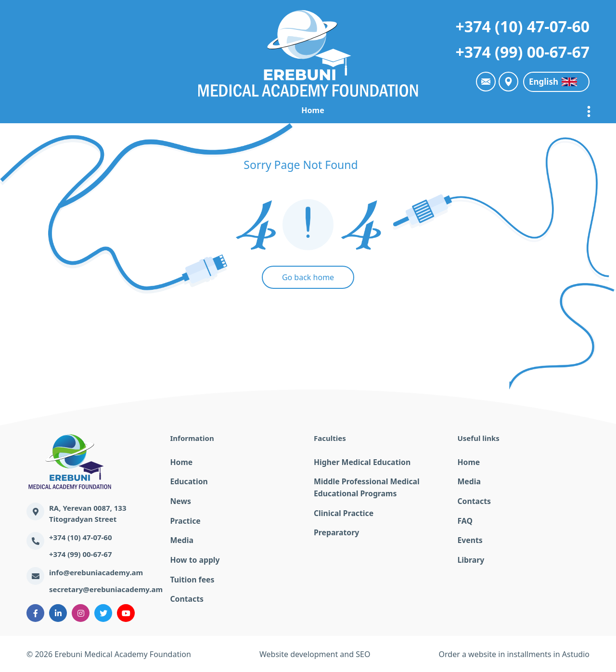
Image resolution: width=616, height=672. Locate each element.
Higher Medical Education (360, 462)
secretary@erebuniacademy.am (106, 589)
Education (268, 110)
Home (122, 110)
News (317, 110)
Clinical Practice (342, 512)
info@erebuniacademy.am (96, 572)
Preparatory (335, 531)
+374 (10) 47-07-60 (523, 26)
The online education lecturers (457, 110)
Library (470, 558)
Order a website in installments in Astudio (514, 654)
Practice (363, 110)
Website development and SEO (315, 654)
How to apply (194, 558)
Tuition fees (191, 578)
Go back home (308, 277)
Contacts (186, 597)
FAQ (465, 520)
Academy (171, 110)
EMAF (218, 110)
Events (470, 539)
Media (181, 539)
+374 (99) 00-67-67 (523, 52)
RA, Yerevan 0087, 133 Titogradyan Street (88, 513)
